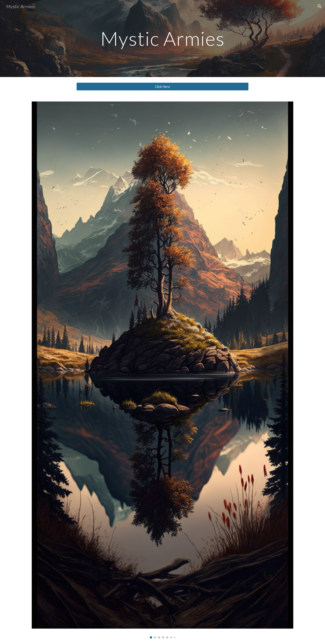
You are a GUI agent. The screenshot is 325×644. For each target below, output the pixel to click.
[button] (320, 6)
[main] (162, 38)
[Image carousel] (162, 370)
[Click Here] (162, 87)
